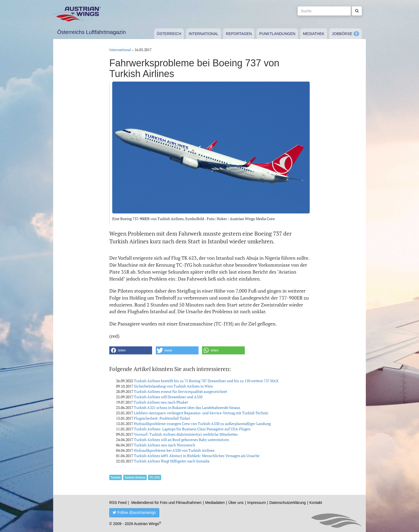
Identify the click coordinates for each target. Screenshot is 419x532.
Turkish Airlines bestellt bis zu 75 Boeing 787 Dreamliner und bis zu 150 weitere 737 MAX (206, 381)
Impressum (256, 503)
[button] (131, 350)
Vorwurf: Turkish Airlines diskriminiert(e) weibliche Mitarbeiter (186, 434)
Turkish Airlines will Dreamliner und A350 (168, 397)
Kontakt (316, 503)
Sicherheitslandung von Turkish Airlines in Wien (173, 386)
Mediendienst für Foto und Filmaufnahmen (166, 503)
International (203, 34)
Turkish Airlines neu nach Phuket (161, 402)
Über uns (236, 503)
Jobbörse (342, 34)
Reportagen (239, 34)
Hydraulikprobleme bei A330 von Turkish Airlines (174, 450)
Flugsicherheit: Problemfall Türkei (162, 418)
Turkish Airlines (135, 477)
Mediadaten (215, 503)
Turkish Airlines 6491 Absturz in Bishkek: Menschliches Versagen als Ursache (197, 456)
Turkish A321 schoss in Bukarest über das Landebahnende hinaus (187, 407)
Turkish (116, 477)
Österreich (169, 34)
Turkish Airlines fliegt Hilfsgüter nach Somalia (172, 461)
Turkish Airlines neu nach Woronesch (164, 445)
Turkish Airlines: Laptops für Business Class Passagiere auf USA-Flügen (192, 429)
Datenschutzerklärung (288, 503)
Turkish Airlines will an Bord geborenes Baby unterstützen (181, 440)
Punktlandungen (277, 34)
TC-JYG (155, 477)
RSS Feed (118, 503)
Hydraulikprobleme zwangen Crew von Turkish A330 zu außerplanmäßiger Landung (202, 424)
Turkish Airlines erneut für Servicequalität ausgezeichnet (181, 391)
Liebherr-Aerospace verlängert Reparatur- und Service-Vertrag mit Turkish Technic (201, 413)
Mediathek (314, 34)
